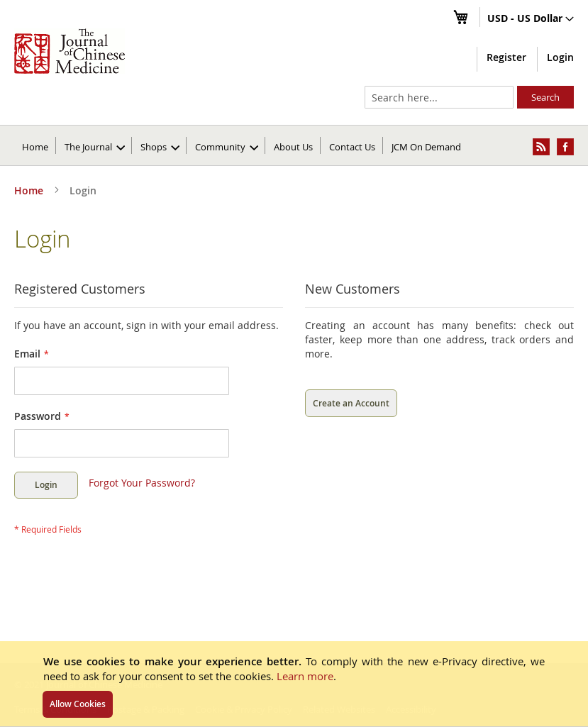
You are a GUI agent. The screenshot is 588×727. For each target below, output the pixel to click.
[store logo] (70, 51)
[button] (531, 19)
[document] (294, 684)
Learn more (305, 676)
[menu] (294, 145)
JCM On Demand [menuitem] (426, 147)
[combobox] (439, 97)
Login (560, 57)
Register (506, 57)
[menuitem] (95, 145)
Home (35, 147)
